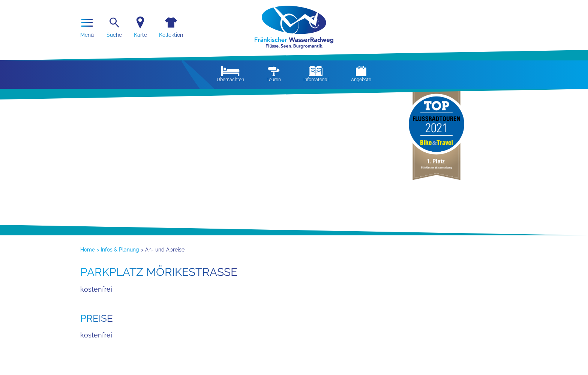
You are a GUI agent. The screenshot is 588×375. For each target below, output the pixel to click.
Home (88, 250)
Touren (274, 74)
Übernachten (230, 74)
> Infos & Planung (118, 250)
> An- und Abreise (163, 250)
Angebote (361, 74)
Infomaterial (316, 74)
